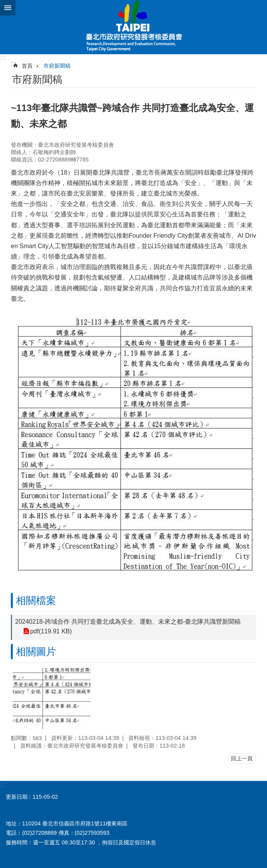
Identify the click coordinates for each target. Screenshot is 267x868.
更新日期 (17, 797)
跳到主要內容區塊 (4, 4)
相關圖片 (36, 652)
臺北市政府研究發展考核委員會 (133, 27)
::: (3, 57)
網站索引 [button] (8, 8)
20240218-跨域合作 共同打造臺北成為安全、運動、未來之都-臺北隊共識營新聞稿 (128, 622)
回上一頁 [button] (242, 758)
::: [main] (13, 64)
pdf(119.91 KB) (51, 631)
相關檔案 (36, 600)
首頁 (27, 66)
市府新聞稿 (57, 66)
